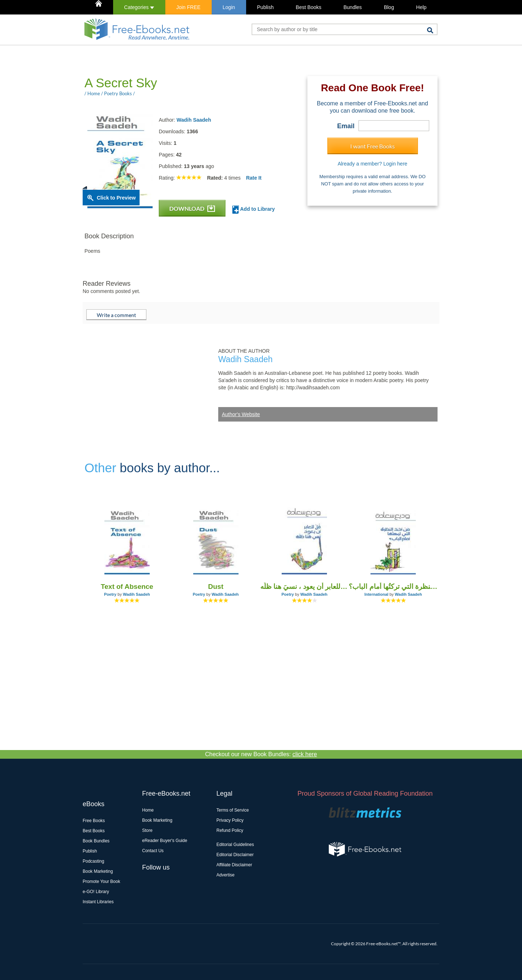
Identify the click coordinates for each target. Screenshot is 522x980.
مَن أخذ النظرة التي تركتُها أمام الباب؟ (393, 587)
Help (421, 7)
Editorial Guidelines (235, 845)
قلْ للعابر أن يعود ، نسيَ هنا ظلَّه (305, 587)
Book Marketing (98, 871)
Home (148, 810)
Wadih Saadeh (194, 120)
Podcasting (93, 861)
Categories (139, 7)
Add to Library (254, 210)
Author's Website (241, 414)
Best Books (309, 7)
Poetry (110, 594)
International (376, 594)
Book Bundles (96, 841)
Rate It (254, 178)
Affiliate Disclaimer (234, 865)
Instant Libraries (98, 902)
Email (346, 126)
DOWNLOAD (192, 208)
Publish (265, 7)
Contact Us (153, 851)
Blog (389, 7)
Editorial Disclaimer (235, 855)
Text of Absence (127, 587)
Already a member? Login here (372, 164)
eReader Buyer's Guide (165, 841)
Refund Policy (230, 830)
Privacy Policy (230, 820)
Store (147, 830)
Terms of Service (233, 810)
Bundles (353, 7)
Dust (216, 587)
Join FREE (188, 7)
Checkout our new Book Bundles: (261, 754)
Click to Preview (116, 198)
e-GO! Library (96, 892)
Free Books (94, 821)
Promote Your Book (101, 881)
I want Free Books (372, 146)
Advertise (225, 875)
